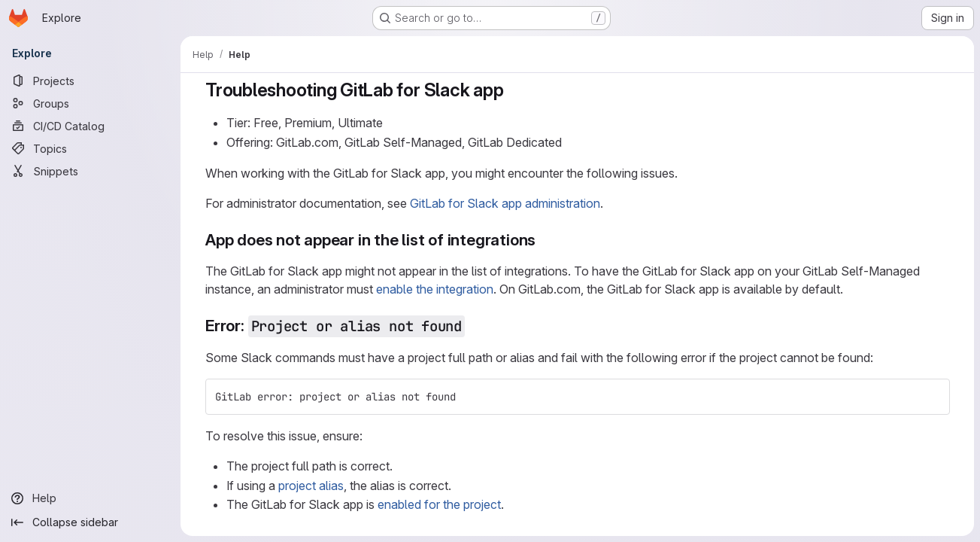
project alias (311, 486)
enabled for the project (439, 504)
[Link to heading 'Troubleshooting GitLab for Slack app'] (513, 90)
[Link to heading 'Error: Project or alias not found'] (473, 326)
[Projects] (90, 81)
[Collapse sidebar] (90, 522)
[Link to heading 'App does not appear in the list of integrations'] (544, 240)
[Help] (90, 498)
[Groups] (90, 103)
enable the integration (435, 289)
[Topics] (90, 148)
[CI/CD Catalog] (90, 126)
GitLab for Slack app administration (505, 203)
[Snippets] (90, 171)
